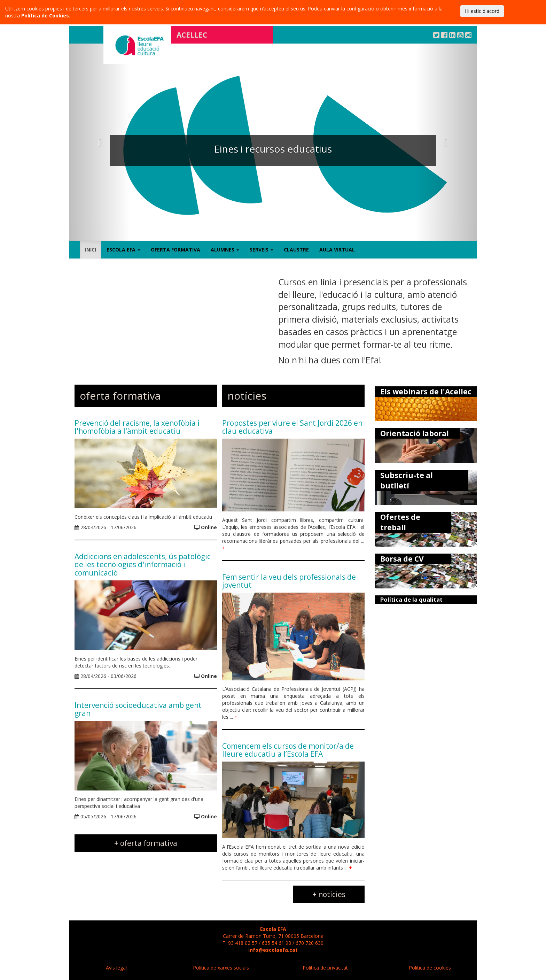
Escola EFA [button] (123, 250)
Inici (91, 250)
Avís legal (116, 968)
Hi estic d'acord (482, 11)
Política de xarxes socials (221, 968)
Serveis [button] (262, 250)
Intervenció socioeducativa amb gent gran (138, 709)
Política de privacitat (325, 968)
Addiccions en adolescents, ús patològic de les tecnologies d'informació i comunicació (143, 564)
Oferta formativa (175, 250)
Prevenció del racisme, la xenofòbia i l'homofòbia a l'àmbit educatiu (137, 427)
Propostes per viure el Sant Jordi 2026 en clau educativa (292, 427)
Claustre (296, 250)
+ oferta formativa (146, 843)
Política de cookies (430, 968)
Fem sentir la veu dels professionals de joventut (289, 581)
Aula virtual (337, 250)
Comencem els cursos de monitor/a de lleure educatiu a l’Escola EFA (288, 750)
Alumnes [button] (225, 250)
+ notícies (329, 894)
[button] (100, 142)
